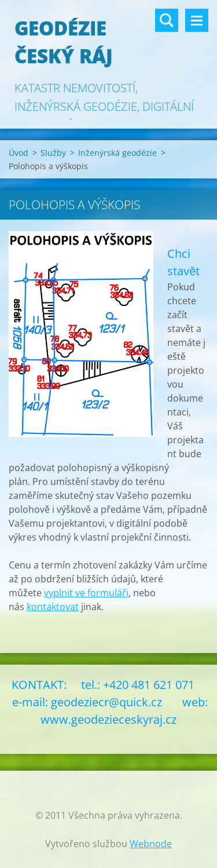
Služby (53, 153)
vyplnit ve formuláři (86, 593)
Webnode (151, 844)
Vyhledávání (167, 20)
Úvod (19, 153)
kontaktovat (53, 607)
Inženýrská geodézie (117, 153)
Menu (197, 20)
